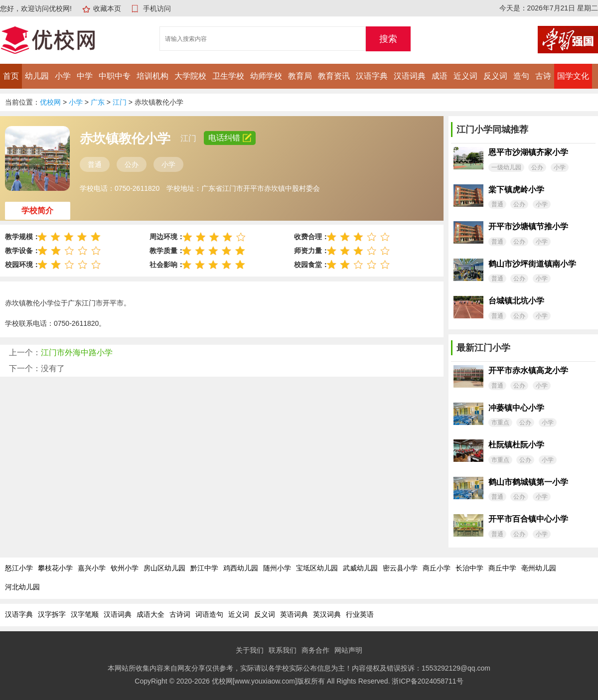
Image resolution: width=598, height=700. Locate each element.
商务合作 (315, 650)
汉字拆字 (52, 614)
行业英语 (360, 614)
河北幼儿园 (22, 587)
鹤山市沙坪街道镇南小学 (532, 264)
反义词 (495, 76)
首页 (11, 76)
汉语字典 (372, 76)
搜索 (388, 39)
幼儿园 (37, 76)
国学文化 (573, 76)
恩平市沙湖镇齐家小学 (528, 152)
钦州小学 (125, 568)
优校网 (50, 102)
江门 (120, 102)
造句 (521, 76)
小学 (63, 76)
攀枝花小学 (55, 568)
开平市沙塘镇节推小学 (528, 226)
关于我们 (250, 650)
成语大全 (150, 614)
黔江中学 (204, 568)
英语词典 (294, 614)
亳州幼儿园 (539, 568)
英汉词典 (327, 614)
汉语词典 (410, 76)
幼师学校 (266, 76)
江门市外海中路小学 (77, 352)
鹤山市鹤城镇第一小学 (528, 482)
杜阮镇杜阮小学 (516, 445)
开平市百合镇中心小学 (528, 519)
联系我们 (283, 650)
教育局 (300, 76)
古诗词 (180, 614)
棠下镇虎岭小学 (516, 190)
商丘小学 (437, 568)
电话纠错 (230, 138)
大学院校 (190, 76)
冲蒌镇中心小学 (516, 408)
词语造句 (209, 614)
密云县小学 (400, 568)
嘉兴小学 (92, 568)
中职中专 (115, 76)
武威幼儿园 (360, 568)
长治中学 (469, 568)
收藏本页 (107, 8)
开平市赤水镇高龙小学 (528, 370)
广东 (98, 102)
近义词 (465, 76)
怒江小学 (19, 568)
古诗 (543, 76)
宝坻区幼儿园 (317, 568)
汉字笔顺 (85, 614)
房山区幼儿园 (164, 568)
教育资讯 (334, 76)
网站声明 (348, 650)
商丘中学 (502, 568)
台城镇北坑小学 (516, 301)
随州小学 (277, 568)
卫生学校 (228, 76)
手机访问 (157, 8)
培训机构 (152, 76)
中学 (85, 76)
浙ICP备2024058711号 (427, 681)
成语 (440, 76)
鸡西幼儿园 (241, 568)
